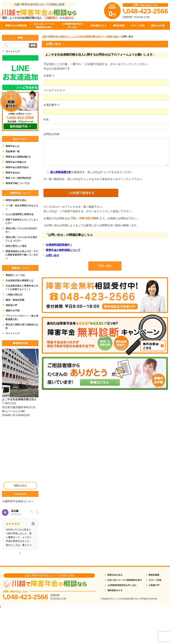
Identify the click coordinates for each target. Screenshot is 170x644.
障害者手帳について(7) (18, 183)
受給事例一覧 (13, 151)
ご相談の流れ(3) (14, 295)
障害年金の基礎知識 (16, 26)
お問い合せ (52, 255)
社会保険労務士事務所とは (20, 280)
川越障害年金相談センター (18, 501)
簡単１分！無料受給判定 (18, 178)
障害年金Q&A (13, 173)
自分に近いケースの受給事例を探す (44, 26)
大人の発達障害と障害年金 (20, 214)
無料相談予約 (19, 127)
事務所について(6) (15, 275)
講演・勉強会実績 (15, 300)
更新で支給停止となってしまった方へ (22, 221)
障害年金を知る (115, 575)
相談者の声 (11, 305)
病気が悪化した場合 (16, 246)
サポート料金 (138, 26)
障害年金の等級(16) (16, 162)
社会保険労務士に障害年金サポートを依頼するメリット (22, 288)
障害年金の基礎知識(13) (18, 157)
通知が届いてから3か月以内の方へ (21, 230)
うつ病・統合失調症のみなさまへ (22, 207)
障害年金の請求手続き (17, 167)
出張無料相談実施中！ (59, 245)
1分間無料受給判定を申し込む (73, 26)
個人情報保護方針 (61, 172)
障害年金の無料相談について (63, 250)
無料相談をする (99, 26)
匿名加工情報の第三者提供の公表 (22, 326)
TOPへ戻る (105, 266)
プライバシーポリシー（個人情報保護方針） (22, 318)
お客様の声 (154, 585)
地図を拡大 (20, 486)
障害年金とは (13, 146)
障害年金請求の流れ (16, 200)
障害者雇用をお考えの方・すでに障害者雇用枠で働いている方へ (22, 255)
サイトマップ (13, 51)
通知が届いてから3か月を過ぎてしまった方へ (21, 239)
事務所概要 (119, 26)
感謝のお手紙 (158, 26)
